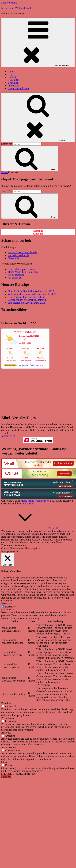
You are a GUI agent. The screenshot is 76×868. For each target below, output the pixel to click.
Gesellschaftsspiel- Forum (21, 269)
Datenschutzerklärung (19, 88)
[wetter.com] (10, 366)
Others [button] (5, 762)
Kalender (38, 234)
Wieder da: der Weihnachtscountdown (27, 300)
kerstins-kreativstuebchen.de (22, 252)
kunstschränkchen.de (18, 255)
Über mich (13, 83)
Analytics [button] (6, 733)
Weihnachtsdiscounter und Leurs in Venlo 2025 (32, 294)
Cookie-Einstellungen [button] (12, 548)
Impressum (13, 86)
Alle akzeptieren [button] (33, 548)
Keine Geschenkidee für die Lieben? (26, 297)
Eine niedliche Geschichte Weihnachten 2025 (31, 291)
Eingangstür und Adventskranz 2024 (26, 303)
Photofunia (13, 258)
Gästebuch (13, 80)
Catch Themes (28, 504)
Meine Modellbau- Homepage (23, 272)
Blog (10, 74)
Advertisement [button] (9, 747)
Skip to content (9, 3)
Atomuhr (38, 231)
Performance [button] (8, 718)
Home (11, 71)
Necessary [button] (7, 603)
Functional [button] (7, 703)
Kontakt (12, 77)
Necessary (10, 607)
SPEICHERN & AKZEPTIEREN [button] (18, 774)
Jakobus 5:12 (8, 436)
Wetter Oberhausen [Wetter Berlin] (25, 332)
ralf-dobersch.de (16, 275)
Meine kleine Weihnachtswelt (16, 8)
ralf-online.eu (15, 278)
